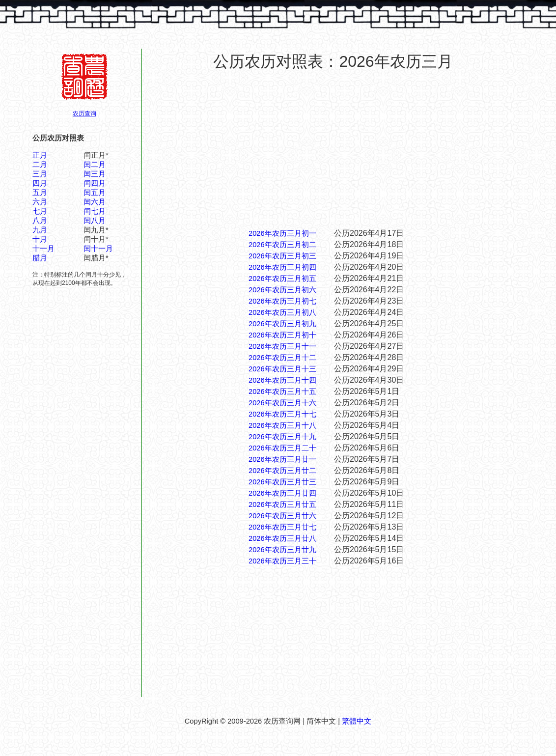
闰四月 (95, 183)
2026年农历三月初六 (282, 290)
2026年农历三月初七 (282, 301)
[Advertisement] (333, 149)
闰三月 (95, 174)
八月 (40, 221)
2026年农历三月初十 (282, 335)
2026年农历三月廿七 (282, 527)
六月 (40, 202)
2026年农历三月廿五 (282, 504)
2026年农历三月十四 (282, 380)
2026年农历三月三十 (282, 561)
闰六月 (95, 202)
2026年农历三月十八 (282, 425)
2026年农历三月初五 (282, 279)
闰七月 (95, 211)
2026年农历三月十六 (282, 403)
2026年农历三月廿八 (282, 538)
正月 (40, 155)
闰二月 (95, 165)
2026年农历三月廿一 (282, 459)
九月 (40, 230)
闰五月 (95, 193)
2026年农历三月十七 (282, 414)
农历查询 (84, 113)
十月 (40, 239)
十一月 (43, 249)
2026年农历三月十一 (282, 346)
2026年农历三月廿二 (282, 471)
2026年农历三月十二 (282, 358)
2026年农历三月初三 (282, 256)
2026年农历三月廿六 (282, 516)
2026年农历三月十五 (282, 392)
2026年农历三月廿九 (282, 550)
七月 (40, 211)
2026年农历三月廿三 (282, 482)
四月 (40, 183)
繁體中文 (357, 721)
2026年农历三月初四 (282, 267)
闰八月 (95, 221)
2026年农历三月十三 (282, 369)
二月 (40, 165)
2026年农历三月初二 (282, 245)
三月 (40, 174)
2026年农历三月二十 (282, 448)
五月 (40, 193)
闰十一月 (98, 249)
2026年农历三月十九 (282, 437)
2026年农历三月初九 (282, 324)
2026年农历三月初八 (282, 312)
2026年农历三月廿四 (282, 493)
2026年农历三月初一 (282, 233)
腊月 (40, 258)
